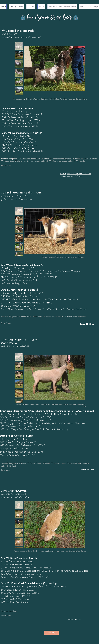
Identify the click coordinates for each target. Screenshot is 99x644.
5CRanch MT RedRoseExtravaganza (56, 158)
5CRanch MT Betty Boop (29, 158)
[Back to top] (51, 633)
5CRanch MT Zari (80, 158)
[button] (31, 6)
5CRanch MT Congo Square (27, 161)
